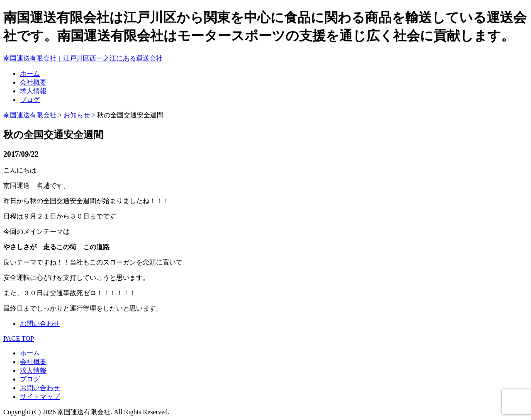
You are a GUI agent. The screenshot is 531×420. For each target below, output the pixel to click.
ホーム (30, 74)
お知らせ (77, 115)
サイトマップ (40, 397)
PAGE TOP (19, 339)
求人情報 (33, 91)
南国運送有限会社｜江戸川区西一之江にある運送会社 (83, 58)
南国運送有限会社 (30, 115)
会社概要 (33, 82)
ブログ (30, 100)
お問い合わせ (40, 324)
